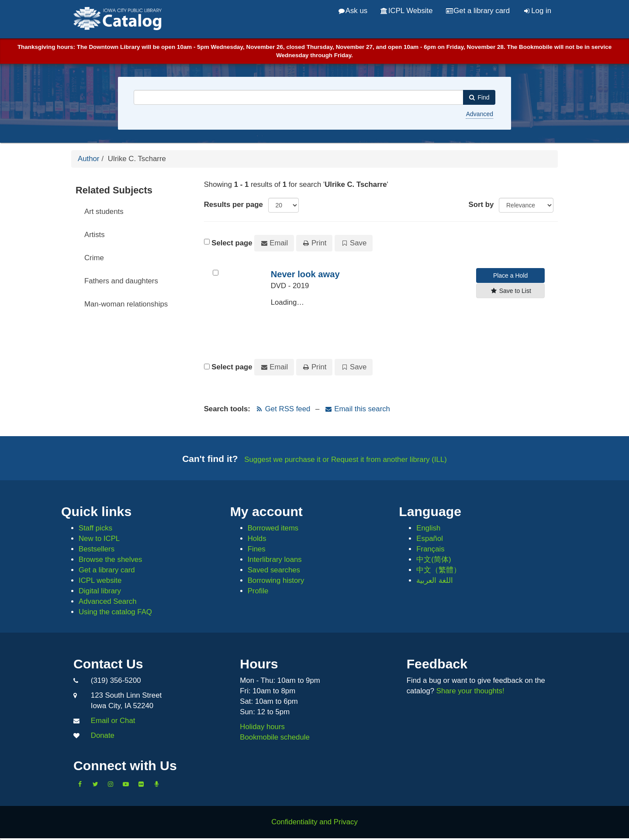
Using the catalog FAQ (115, 612)
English (428, 528)
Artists (95, 235)
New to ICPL (99, 539)
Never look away (305, 274)
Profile (258, 591)
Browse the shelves (111, 559)
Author (88, 159)
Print (314, 243)
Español (430, 539)
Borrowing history (276, 580)
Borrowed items (273, 528)
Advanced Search (107, 601)
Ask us (353, 11)
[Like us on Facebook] (80, 784)
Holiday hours (262, 727)
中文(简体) (434, 559)
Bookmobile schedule (275, 737)
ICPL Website (406, 11)
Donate (103, 735)
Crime (94, 258)
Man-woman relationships (126, 304)
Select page (232, 243)
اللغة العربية (435, 580)
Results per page (233, 205)
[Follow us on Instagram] (111, 784)
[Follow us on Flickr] (141, 784)
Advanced (480, 114)
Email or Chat (113, 721)
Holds (257, 539)
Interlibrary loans (275, 559)
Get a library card (478, 11)
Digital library (100, 591)
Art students (104, 212)
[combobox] (299, 97)
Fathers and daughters (121, 281)
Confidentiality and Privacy (314, 822)
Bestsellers (97, 549)
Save (354, 243)
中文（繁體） (439, 570)
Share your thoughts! (470, 691)
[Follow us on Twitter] (95, 784)
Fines (257, 549)
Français (430, 549)
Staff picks (95, 528)
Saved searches (274, 570)
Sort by (481, 205)
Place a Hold (510, 275)
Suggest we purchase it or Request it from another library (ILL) (346, 460)
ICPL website (100, 580)
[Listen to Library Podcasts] (156, 784)
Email (274, 243)
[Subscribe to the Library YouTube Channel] (126, 784)
